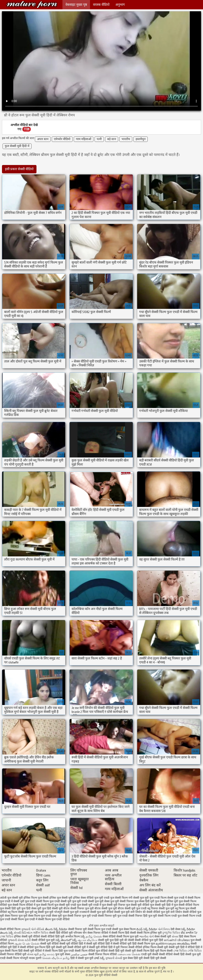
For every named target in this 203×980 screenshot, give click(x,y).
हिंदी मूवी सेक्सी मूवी (57, 947)
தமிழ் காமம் (47, 954)
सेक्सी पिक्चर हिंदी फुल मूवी (143, 916)
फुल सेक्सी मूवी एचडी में (89, 905)
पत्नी (99, 139)
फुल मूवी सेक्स (102, 901)
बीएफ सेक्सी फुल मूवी (106, 908)
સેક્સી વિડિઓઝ (23, 933)
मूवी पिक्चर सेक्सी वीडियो (129, 947)
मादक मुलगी (35, 958)
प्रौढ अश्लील (187, 933)
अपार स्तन (43, 139)
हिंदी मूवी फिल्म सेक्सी (161, 951)
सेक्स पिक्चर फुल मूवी (16, 916)
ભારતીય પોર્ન (147, 937)
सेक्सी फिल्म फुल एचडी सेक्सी (103, 929)
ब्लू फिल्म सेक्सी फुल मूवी (21, 912)
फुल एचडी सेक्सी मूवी (60, 901)
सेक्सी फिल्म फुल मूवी (128, 937)
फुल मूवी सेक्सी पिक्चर (122, 901)
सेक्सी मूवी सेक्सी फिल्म (137, 951)
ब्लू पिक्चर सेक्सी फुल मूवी (161, 908)
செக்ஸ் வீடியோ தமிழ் (56, 958)
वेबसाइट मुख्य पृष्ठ (76, 5)
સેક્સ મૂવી (33, 954)
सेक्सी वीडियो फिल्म (10, 929)
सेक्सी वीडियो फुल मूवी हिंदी (149, 940)
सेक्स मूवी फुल (59, 916)
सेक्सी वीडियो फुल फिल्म (33, 947)
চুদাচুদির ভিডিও (172, 933)
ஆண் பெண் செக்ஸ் (27, 944)
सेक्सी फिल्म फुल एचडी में (24, 919)
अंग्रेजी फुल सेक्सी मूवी (11, 898)
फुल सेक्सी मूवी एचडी (65, 905)
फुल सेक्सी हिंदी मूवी (10, 908)
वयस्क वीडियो (101, 5)
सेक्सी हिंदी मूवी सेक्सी (155, 958)
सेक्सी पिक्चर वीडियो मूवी (14, 954)
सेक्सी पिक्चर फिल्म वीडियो (103, 954)
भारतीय (126, 139)
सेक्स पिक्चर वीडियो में (99, 933)
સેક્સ (175, 937)
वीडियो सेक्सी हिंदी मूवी (113, 951)
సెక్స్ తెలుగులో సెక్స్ (66, 940)
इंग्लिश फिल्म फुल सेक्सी (36, 898)
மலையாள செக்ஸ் (129, 954)
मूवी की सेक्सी (127, 940)
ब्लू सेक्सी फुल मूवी (44, 912)
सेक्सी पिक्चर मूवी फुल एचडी (113, 916)
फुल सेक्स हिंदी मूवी (144, 901)
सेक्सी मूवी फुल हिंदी (109, 940)
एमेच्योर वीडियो (62, 139)
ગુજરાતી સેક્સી (114, 958)
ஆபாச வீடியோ (87, 940)
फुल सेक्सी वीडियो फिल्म (186, 905)
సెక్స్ (83, 937)
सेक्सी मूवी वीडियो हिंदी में (102, 947)
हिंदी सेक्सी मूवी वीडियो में (31, 951)
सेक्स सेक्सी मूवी (163, 937)
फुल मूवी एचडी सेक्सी (83, 901)
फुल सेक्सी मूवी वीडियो (138, 905)
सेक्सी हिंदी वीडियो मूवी (61, 933)
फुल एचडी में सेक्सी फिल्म (187, 898)
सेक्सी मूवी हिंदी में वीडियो (182, 947)
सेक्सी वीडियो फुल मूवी (43, 940)
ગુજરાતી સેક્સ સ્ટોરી (19, 940)
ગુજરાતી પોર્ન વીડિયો (33, 929)
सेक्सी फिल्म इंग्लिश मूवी (150, 933)
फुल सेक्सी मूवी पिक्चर (114, 905)
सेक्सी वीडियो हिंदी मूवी (53, 937)
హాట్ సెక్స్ (99, 958)
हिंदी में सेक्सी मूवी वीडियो (92, 944)
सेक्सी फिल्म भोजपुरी (18, 958)
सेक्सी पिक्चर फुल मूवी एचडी (82, 916)
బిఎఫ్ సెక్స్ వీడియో (147, 929)
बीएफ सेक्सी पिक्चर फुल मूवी (79, 908)
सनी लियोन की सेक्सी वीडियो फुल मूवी (150, 912)
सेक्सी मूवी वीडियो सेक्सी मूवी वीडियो (59, 944)
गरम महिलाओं (84, 139)
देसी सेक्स (175, 929)
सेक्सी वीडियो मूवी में (78, 947)
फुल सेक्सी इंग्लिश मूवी (167, 901)
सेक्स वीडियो (110, 937)
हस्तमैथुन (141, 139)
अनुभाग (120, 5)
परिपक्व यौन (80, 933)
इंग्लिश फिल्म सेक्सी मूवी (156, 947)
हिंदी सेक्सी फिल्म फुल (144, 944)
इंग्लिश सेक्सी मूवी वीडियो (27, 937)
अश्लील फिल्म (72, 937)
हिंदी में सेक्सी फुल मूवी (82, 958)
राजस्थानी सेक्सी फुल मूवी (93, 912)
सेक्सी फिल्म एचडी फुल (170, 916)
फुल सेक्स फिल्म (128, 929)
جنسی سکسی (79, 954)
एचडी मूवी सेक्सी (150, 954)
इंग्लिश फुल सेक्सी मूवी (61, 898)
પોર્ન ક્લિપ (164, 929)
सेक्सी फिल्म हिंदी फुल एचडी (59, 951)
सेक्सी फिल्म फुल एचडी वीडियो (54, 919)
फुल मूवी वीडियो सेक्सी (32, 4)
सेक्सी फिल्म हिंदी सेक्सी (124, 933)
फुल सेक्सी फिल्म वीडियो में (22, 905)
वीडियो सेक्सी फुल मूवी (118, 912)
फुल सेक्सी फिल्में (45, 905)
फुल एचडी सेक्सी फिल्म (37, 901)
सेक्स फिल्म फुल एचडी (40, 916)
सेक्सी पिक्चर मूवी (78, 929)
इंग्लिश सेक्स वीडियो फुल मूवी (88, 898)
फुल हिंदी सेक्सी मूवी (52, 908)
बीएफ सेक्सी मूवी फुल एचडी (132, 908)
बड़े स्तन (112, 139)
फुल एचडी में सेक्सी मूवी (12, 901)
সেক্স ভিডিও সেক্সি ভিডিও (188, 951)
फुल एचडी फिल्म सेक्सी (161, 898)
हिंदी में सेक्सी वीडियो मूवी (119, 944)
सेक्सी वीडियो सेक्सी (170, 954)
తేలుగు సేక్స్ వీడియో (56, 929)
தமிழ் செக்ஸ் (94, 937)
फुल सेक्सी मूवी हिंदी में (17, 146)
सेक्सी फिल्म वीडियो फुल (87, 951)
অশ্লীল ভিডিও (41, 933)
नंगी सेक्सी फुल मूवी (139, 898)
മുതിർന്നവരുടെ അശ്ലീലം (173, 944)
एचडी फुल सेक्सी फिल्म (116, 898)
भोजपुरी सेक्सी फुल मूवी (66, 912)
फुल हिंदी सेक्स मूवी (31, 908)
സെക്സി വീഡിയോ (177, 940)
